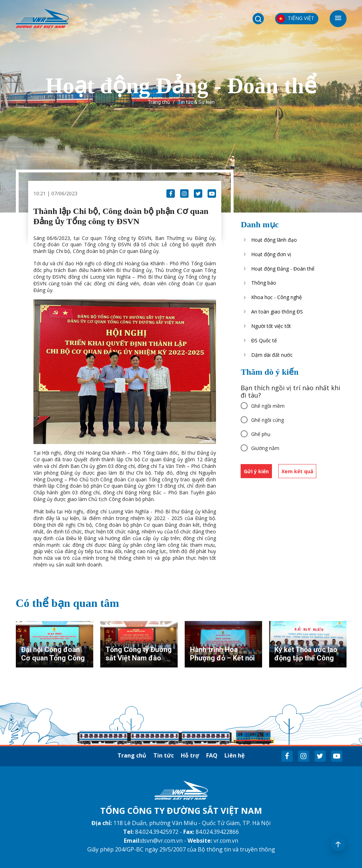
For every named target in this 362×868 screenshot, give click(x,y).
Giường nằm (265, 448)
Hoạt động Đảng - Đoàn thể (283, 269)
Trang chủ (159, 102)
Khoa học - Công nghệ (277, 297)
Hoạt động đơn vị (271, 254)
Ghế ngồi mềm (268, 406)
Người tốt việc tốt (271, 326)
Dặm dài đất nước (272, 355)
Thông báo (264, 283)
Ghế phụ (261, 434)
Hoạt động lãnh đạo (274, 240)
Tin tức (164, 755)
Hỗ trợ (190, 755)
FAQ (212, 755)
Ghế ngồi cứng (268, 420)
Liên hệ (234, 755)
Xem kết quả (297, 471)
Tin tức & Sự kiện (196, 102)
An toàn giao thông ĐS (277, 312)
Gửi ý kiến (256, 471)
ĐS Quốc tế (264, 340)
